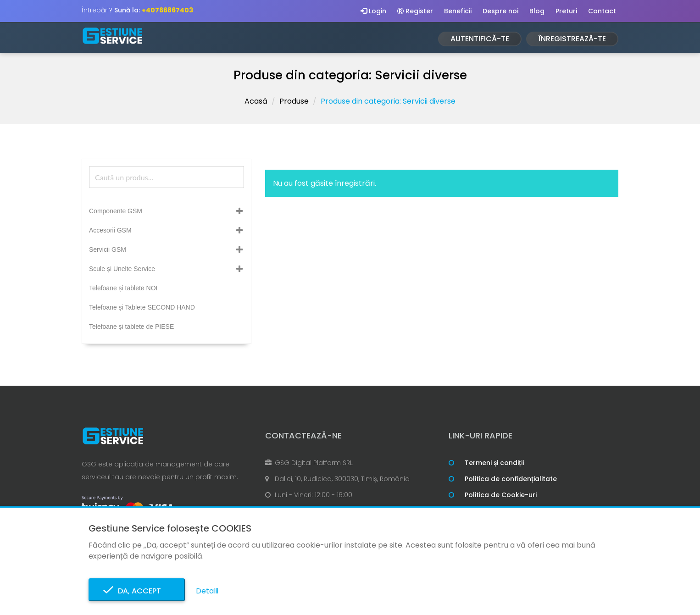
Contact (602, 11)
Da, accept (137, 591)
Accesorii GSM (110, 230)
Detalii (207, 591)
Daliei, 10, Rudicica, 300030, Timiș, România (342, 479)
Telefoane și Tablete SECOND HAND (142, 307)
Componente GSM (116, 211)
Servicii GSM (108, 249)
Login (373, 11)
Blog (537, 11)
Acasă (256, 101)
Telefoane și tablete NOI (123, 288)
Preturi (566, 11)
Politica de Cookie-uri (501, 495)
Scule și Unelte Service (122, 269)
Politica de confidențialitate (511, 479)
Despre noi (500, 11)
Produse (294, 101)
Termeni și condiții (494, 463)
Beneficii (458, 11)
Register (415, 11)
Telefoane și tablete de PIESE (131, 327)
